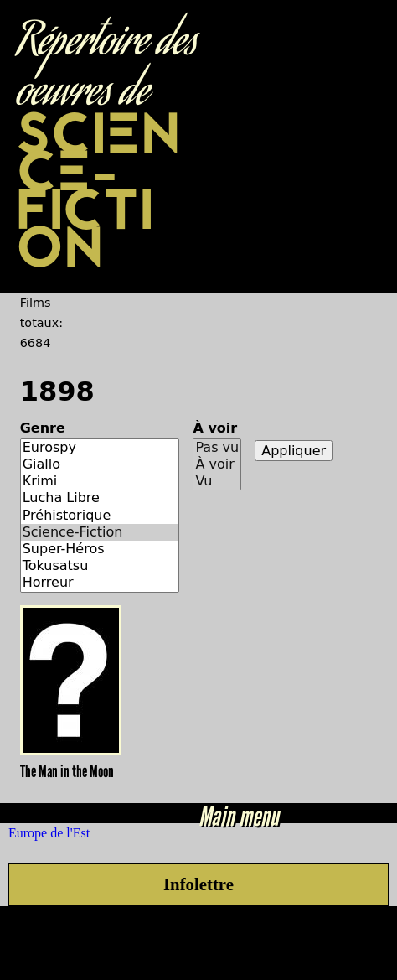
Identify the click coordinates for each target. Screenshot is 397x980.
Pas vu (217, 448)
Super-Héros (100, 549)
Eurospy (100, 448)
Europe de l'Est (49, 833)
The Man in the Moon (67, 771)
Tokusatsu (100, 566)
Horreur (100, 583)
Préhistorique (100, 516)
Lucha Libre (100, 498)
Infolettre (198, 884)
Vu (217, 481)
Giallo (100, 464)
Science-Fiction (100, 532)
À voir (215, 428)
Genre (43, 428)
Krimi (100, 481)
